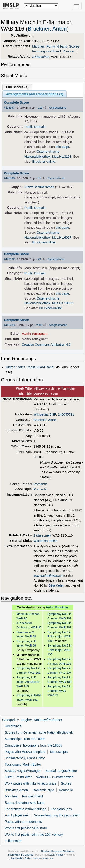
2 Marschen (41, 57)
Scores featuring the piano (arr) (57, 815)
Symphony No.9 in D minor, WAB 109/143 (59, 691)
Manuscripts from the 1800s (25, 739)
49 (39, 259)
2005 (39, 325)
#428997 (9, 108)
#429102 (9, 259)
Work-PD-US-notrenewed (55, 777)
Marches (38, 46)
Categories (10, 720)
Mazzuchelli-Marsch (48, 576)
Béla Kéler (56, 585)
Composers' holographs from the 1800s (33, 745)
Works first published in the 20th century (34, 835)
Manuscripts (59, 752)
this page (62, 147)
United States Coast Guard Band (30, 367)
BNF (53, 414)
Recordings (13, 726)
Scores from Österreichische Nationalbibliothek (39, 732)
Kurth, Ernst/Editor (18, 777)
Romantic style (43, 790)
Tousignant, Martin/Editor (23, 764)
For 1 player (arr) (17, 815)
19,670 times (56, 855)
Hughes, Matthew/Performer (42, 720)
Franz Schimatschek (39, 187)
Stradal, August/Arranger (23, 771)
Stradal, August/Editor (61, 771)
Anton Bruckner (57, 607)
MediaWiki (17, 858)
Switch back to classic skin (39, 858)
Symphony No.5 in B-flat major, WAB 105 (59, 650)
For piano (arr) (61, 809)
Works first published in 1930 (26, 828)
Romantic (40, 484)
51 (39, 178)
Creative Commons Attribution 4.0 (46, 345)
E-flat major (13, 841)
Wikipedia (41, 414)
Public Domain (35, 127)
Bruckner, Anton (47, 29)
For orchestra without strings (25, 809)
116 (40, 108)
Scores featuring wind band (25, 803)
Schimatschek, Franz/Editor (25, 758)
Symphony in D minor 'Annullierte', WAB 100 (28, 682)
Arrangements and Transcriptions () (35, 94)
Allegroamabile (58, 325)
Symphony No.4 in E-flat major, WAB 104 (59, 637)
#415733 (9, 325)
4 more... (70, 51)
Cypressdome (58, 108)
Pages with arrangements (23, 822)
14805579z (66, 414)
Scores (66, 783)
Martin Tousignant (35, 334)
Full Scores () (17, 87)
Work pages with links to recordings (30, 783)
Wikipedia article (45, 541)
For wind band (57, 46)
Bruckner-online (44, 162)
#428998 (9, 178)
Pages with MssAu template (25, 752)
